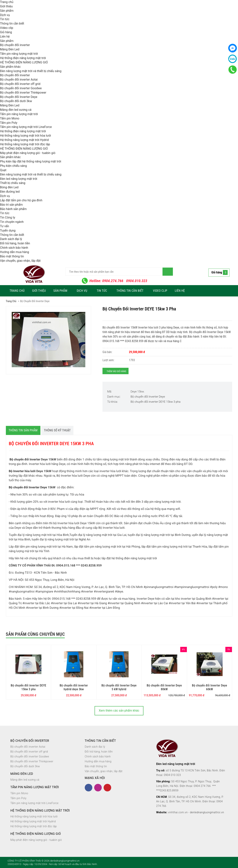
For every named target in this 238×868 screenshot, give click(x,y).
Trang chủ (7, 2)
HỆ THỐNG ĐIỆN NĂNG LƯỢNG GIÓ (24, 62)
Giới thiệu (6, 6)
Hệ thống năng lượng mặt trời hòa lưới (25, 136)
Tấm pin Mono (10, 118)
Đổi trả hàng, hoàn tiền (15, 243)
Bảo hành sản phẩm (13, 209)
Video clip (7, 28)
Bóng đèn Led (9, 187)
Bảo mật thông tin (12, 256)
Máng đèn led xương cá (16, 110)
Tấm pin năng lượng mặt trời (19, 54)
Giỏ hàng (6, 32)
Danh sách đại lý (11, 239)
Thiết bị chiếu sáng (13, 183)
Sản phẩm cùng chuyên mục (35, 634)
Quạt (3, 170)
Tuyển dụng (8, 230)
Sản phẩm (7, 11)
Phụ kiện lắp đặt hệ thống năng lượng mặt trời (31, 161)
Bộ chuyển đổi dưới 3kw (16, 101)
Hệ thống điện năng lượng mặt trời (23, 58)
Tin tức (5, 19)
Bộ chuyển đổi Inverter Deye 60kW (210, 687)
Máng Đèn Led (10, 49)
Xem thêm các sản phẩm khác (119, 711)
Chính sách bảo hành (14, 248)
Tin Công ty (8, 217)
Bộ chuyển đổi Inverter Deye (19, 97)
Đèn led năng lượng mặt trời (19, 179)
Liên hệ (5, 37)
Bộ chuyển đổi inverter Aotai (19, 80)
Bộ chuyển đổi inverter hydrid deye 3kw (74, 687)
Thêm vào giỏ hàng (116, 371)
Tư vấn (5, 226)
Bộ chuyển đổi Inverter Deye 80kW (164, 687)
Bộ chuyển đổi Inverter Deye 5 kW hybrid (119, 687)
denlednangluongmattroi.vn (207, 812)
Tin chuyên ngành (12, 222)
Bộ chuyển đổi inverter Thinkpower (23, 93)
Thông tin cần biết (12, 23)
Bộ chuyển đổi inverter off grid (20, 84)
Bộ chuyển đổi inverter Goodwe (21, 88)
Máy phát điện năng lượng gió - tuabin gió (28, 153)
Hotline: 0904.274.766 (106, 281)
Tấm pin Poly (9, 123)
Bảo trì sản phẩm (11, 205)
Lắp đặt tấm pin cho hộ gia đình (21, 200)
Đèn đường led (10, 192)
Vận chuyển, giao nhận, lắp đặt (20, 261)
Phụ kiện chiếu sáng (13, 166)
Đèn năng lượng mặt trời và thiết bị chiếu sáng (31, 71)
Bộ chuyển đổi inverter (15, 45)
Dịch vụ (5, 15)
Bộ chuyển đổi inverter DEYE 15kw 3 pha (156, 402)
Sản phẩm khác (10, 67)
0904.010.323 (137, 281)
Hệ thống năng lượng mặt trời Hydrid (24, 140)
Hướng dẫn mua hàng (15, 252)
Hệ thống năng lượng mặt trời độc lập (25, 144)
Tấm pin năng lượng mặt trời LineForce (26, 127)
